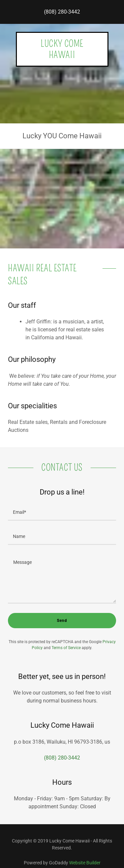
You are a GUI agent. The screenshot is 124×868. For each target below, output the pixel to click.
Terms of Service (66, 648)
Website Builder (85, 863)
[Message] (62, 578)
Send (62, 621)
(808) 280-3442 (62, 12)
